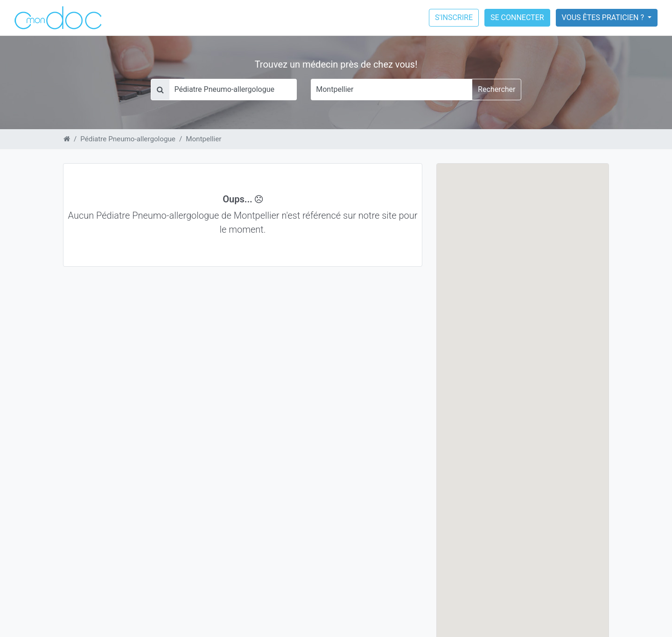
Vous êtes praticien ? (604, 17)
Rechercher (497, 89)
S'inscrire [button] (454, 17)
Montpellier (203, 139)
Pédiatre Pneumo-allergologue (128, 139)
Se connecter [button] (517, 17)
